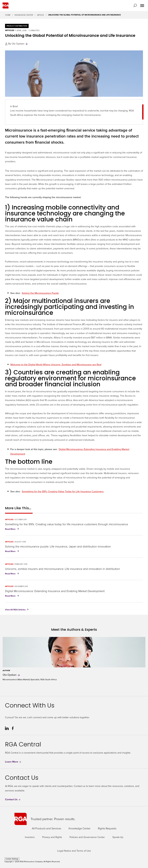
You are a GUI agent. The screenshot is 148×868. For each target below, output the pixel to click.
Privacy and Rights (52, 837)
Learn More (13, 762)
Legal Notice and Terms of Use (74, 851)
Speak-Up (118, 837)
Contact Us (13, 799)
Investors (30, 837)
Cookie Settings (12, 859)
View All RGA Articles (15, 610)
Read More (13, 529)
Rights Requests (107, 828)
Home (8, 15)
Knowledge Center (24, 15)
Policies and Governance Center (87, 837)
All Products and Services (46, 828)
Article (41, 15)
